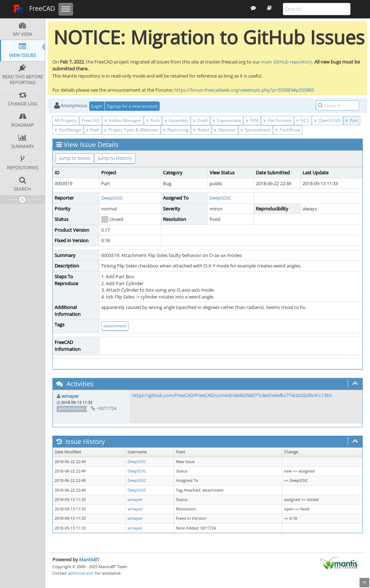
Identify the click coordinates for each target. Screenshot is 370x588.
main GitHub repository (287, 62)
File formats (277, 120)
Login (97, 106)
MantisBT (89, 559)
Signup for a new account (132, 106)
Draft (200, 120)
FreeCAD (34, 9)
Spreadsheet (256, 130)
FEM (252, 120)
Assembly (176, 120)
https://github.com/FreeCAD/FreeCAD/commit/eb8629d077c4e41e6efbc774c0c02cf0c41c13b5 (232, 395)
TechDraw (288, 130)
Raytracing (176, 130)
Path (93, 130)
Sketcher (225, 130)
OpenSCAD (327, 120)
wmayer (70, 396)
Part (352, 120)
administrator (81, 573)
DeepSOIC (112, 198)
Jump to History (115, 158)
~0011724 (106, 408)
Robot (201, 130)
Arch (153, 120)
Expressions (227, 120)
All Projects (66, 120)
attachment (115, 326)
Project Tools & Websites (131, 130)
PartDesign (68, 130)
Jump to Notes (75, 158)
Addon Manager (123, 120)
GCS (303, 120)
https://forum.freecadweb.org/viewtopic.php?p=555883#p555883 (244, 90)
